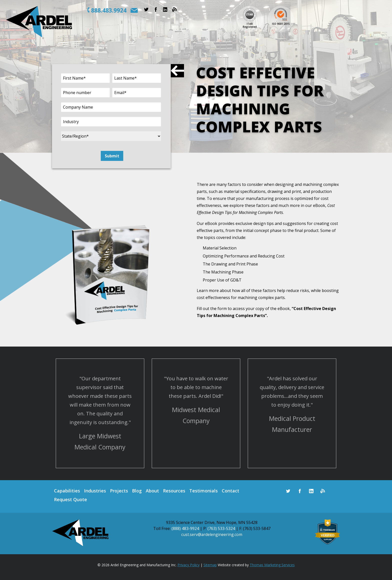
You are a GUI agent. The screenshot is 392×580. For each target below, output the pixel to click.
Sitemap (210, 565)
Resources (174, 491)
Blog (137, 491)
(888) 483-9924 (185, 528)
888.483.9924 (109, 10)
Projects (119, 491)
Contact (230, 491)
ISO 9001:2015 (281, 24)
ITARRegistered (250, 25)
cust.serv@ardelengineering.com (212, 534)
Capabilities (67, 491)
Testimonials (203, 491)
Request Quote (70, 499)
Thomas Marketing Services (272, 565)
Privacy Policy (188, 565)
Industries (95, 491)
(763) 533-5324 (221, 528)
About (152, 491)
